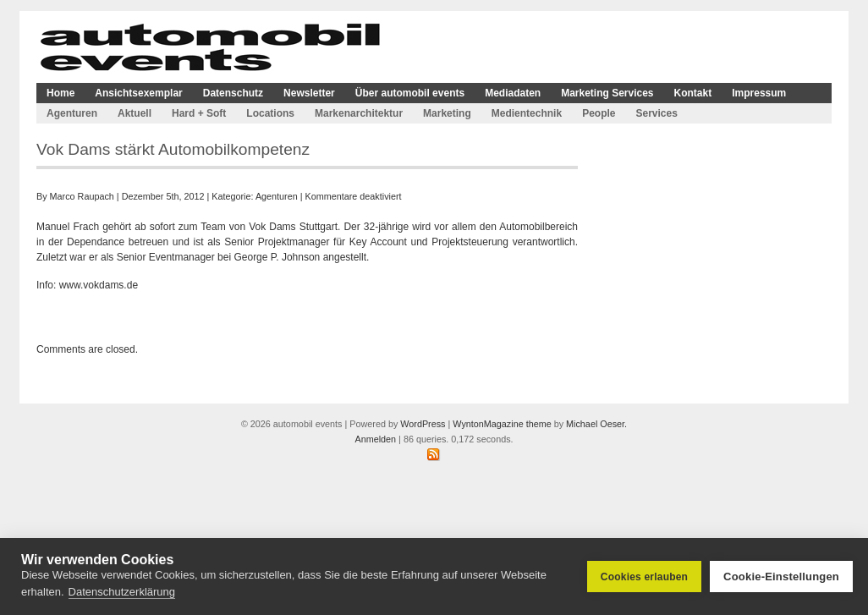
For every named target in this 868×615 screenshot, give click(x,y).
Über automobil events (410, 93)
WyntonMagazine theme (502, 424)
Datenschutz (233, 93)
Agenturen (72, 113)
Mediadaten (513, 93)
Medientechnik (527, 113)
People (599, 113)
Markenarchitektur (359, 113)
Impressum (759, 93)
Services (656, 113)
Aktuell (135, 113)
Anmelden (375, 439)
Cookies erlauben (644, 577)
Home (60, 93)
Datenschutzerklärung (122, 592)
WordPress (423, 424)
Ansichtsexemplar (138, 93)
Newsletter (309, 93)
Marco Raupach (82, 196)
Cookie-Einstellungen (781, 577)
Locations (270, 113)
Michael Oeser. (596, 424)
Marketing (447, 113)
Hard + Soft (199, 113)
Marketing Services (607, 93)
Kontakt (693, 93)
